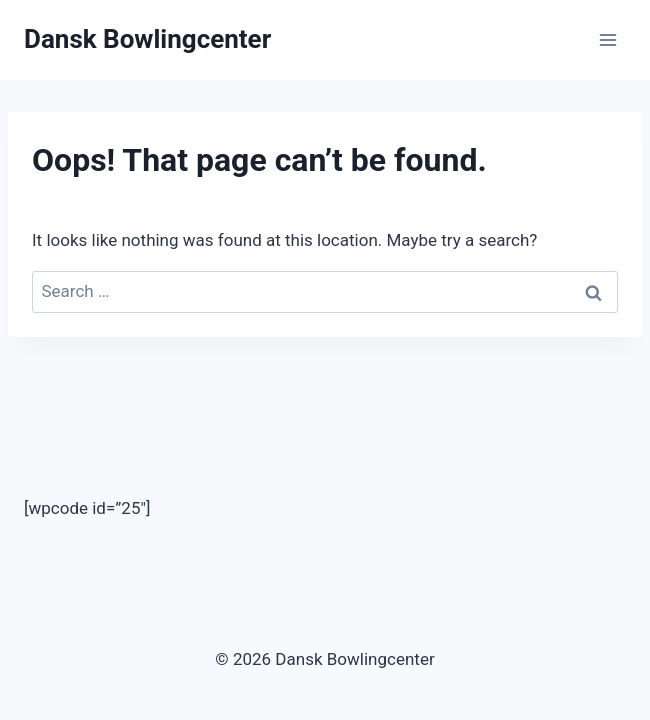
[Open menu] (607, 39)
